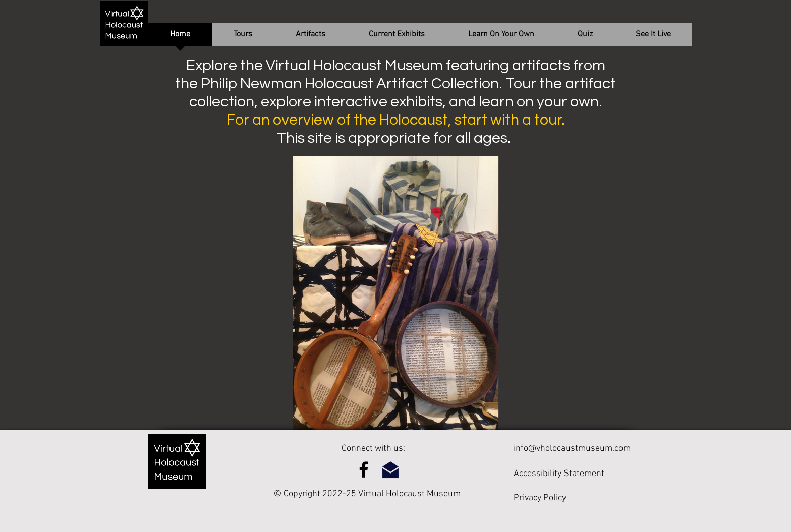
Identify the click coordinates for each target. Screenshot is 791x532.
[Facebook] (364, 469)
